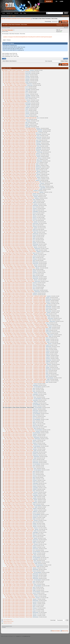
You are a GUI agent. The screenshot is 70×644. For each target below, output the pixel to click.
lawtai (40, 182)
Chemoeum (32, 70)
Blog (25, 13)
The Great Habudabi (7, 30)
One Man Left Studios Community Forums (11, 18)
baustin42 (38, 157)
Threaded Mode (59, 25)
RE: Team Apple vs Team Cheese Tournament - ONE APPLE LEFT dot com (21, 182)
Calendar (16, 13)
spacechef (27, 75)
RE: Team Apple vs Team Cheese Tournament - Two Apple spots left (19, 164)
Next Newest (13, 61)
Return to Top (65, 631)
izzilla (26, 122)
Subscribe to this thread (8, 623)
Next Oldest (6, 61)
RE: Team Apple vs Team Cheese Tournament (14, 72)
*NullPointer (28, 108)
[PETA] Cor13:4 (29, 84)
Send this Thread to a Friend (8, 621)
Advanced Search (65, 16)
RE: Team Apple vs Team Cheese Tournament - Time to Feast (18, 191)
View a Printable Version (8, 620)
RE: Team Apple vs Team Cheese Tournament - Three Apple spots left (19, 156)
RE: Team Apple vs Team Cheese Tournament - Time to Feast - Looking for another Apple (25, 296)
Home (4, 13)
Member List (10, 13)
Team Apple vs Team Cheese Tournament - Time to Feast (16, 70)
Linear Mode (65, 25)
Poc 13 (27, 87)
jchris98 (27, 82)
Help (21, 13)
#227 (67, 28)
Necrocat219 (28, 78)
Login (10, 16)
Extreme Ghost (28, 73)
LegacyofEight (28, 90)
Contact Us (18, 636)
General (23, 18)
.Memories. (38, 154)
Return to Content (56, 631)
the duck (27, 119)
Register (14, 16)
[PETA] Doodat (28, 72)
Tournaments (28, 18)
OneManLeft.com (27, 636)
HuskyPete (38, 180)
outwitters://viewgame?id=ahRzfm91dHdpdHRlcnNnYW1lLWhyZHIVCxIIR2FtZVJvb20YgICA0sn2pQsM (27, 37)
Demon (27, 99)
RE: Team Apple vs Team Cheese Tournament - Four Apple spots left (20, 118)
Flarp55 (27, 91)
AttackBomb (27, 81)
